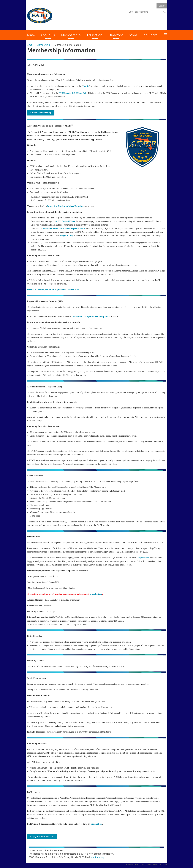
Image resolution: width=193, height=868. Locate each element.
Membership (43, 45)
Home (29, 45)
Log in (162, 6)
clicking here (96, 824)
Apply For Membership (42, 836)
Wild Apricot (142, 864)
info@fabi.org (143, 558)
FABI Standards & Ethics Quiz (73, 93)
